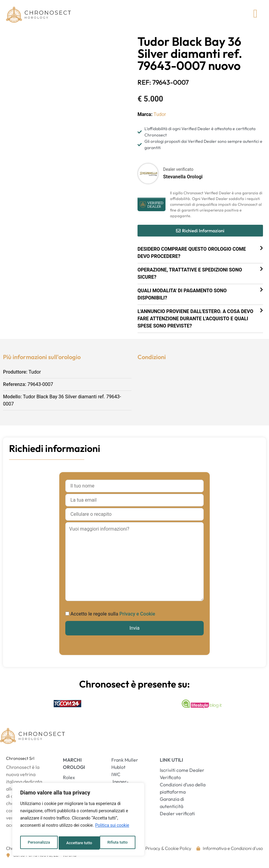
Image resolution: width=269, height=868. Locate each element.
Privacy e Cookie (137, 617)
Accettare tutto (116, 843)
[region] (78, 821)
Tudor (160, 118)
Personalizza (38, 843)
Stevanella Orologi (183, 180)
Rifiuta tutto (76, 843)
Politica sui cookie (112, 828)
